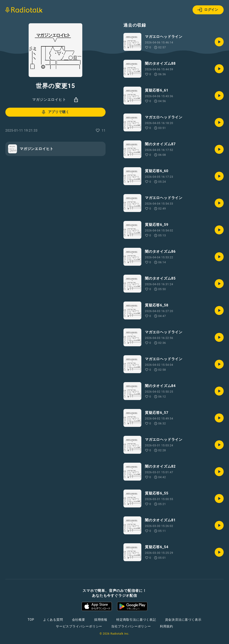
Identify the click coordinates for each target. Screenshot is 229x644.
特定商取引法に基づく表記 (136, 620)
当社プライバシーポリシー (131, 626)
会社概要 (79, 620)
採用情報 (101, 620)
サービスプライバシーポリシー (79, 626)
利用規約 (166, 626)
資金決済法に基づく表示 (183, 620)
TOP (31, 620)
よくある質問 (53, 620)
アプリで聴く (55, 112)
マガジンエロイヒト (49, 99)
